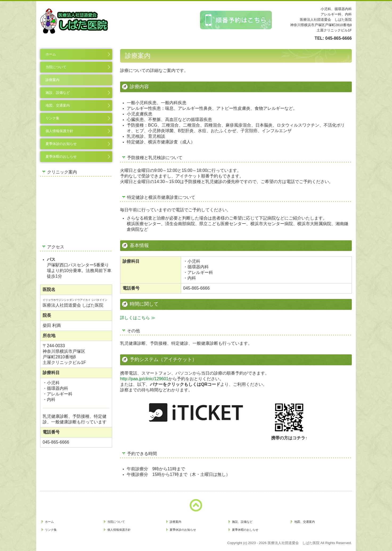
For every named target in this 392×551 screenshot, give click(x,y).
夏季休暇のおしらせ (61, 157)
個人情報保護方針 (59, 131)
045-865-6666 (338, 38)
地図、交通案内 (58, 105)
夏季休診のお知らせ (61, 144)
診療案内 (52, 80)
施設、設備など (58, 93)
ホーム (51, 54)
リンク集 (52, 118)
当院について (56, 67)
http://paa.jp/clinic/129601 (144, 379)
